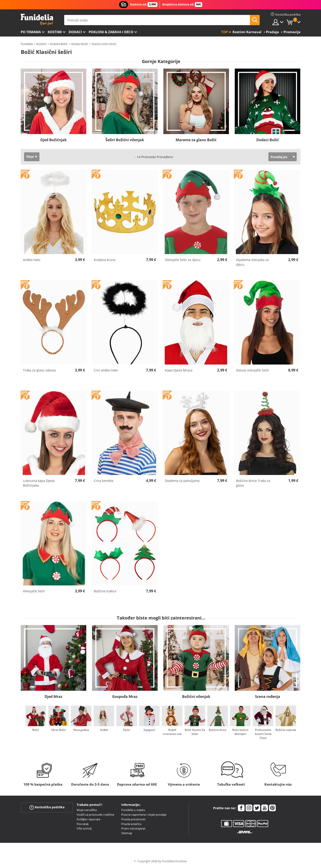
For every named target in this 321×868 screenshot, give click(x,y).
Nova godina (81, 730)
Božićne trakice (105, 591)
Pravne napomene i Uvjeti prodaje (144, 815)
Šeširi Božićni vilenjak (125, 140)
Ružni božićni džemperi (240, 732)
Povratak (83, 824)
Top (224, 32)
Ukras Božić (58, 730)
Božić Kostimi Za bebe (195, 732)
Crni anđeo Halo (106, 370)
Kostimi (55, 32)
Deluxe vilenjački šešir (253, 370)
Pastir (127, 730)
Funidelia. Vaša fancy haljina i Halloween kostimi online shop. (37, 20)
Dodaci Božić (80, 44)
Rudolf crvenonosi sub (172, 732)
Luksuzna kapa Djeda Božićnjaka (39, 483)
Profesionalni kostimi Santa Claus (263, 734)
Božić (36, 730)
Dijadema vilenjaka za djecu (252, 262)
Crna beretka (104, 481)
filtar (30, 157)
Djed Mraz (53, 697)
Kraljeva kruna (105, 260)
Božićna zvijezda (286, 730)
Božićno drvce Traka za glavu (253, 483)
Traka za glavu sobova (39, 370)
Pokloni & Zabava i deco (111, 32)
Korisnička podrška (47, 807)
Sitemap (127, 833)
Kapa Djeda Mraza (179, 370)
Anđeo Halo (32, 260)
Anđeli (104, 730)
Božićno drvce (218, 730)
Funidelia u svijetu (133, 810)
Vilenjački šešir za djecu (183, 260)
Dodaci (75, 32)
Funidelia (27, 44)
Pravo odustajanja (133, 828)
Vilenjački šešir (34, 591)
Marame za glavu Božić (196, 140)
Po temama (31, 32)
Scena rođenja (268, 697)
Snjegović (149, 730)
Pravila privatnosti (133, 819)
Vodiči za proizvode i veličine (95, 815)
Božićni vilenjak (196, 697)
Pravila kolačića (131, 824)
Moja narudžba (87, 810)
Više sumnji (84, 828)
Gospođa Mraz (125, 697)
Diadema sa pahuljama (182, 481)
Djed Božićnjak (53, 140)
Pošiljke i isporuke (88, 819)
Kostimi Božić (59, 44)
